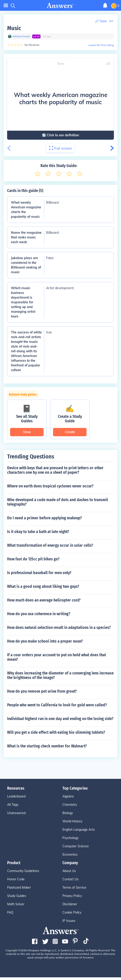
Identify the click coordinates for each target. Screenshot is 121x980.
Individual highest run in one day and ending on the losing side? (60, 719)
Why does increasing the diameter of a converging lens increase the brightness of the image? (60, 675)
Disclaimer (70, 904)
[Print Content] (101, 21)
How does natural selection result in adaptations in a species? (59, 628)
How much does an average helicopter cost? (44, 600)
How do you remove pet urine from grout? (42, 691)
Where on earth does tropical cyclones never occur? (50, 486)
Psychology (70, 838)
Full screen (60, 148)
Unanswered (16, 813)
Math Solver (16, 904)
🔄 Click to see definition (59, 135)
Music (14, 28)
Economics (70, 854)
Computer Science (76, 846)
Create (70, 432)
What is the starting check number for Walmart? (47, 746)
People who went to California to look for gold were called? (57, 705)
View (27, 432)
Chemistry (70, 805)
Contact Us (70, 879)
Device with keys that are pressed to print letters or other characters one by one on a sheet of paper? (55, 470)
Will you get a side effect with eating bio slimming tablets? (56, 732)
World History (72, 821)
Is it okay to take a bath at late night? (38, 532)
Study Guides (17, 896)
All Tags (13, 805)
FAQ (10, 912)
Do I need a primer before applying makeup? (45, 518)
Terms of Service (74, 888)
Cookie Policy (72, 912)
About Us (69, 871)
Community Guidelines (23, 871)
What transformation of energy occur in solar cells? (50, 545)
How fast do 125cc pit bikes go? (33, 559)
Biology (68, 813)
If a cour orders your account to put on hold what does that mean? (57, 657)
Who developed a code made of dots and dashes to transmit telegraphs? (58, 502)
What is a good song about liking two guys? (43, 586)
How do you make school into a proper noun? (45, 641)
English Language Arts (79, 830)
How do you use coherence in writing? (39, 614)
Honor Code (16, 879)
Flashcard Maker (19, 888)
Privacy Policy (72, 896)
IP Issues (69, 921)
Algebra (68, 796)
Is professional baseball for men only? (39, 573)
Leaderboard (16, 796)
